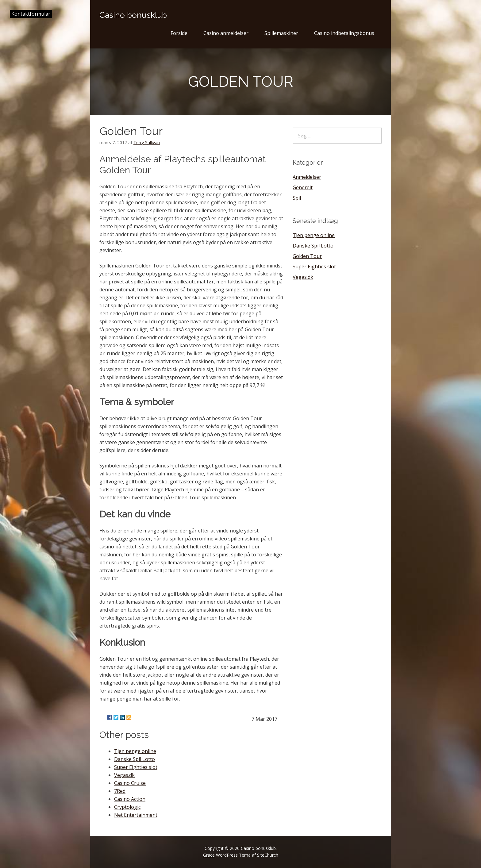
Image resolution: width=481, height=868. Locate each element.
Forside (179, 33)
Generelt (303, 187)
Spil (297, 198)
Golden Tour (307, 256)
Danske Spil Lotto (135, 759)
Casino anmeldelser (226, 33)
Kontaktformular (31, 14)
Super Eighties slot (136, 767)
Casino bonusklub (133, 15)
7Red (120, 791)
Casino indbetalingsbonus (344, 33)
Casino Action (130, 799)
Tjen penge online (135, 751)
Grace (209, 855)
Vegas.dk (124, 775)
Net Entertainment (136, 815)
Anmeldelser (307, 177)
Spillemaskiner (281, 33)
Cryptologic (127, 807)
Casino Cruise (130, 783)
